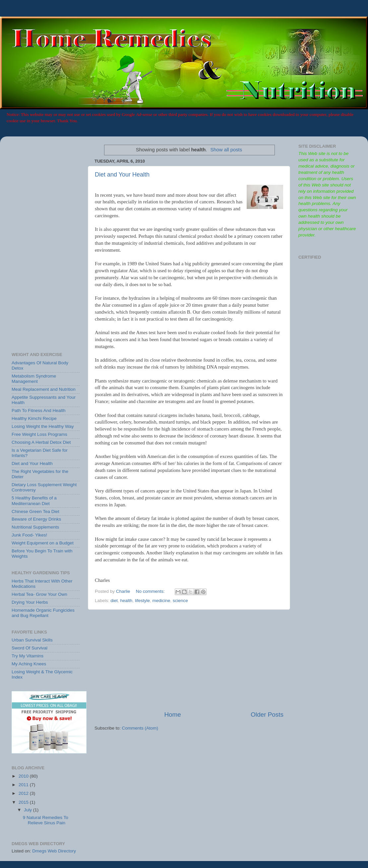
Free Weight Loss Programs (39, 434)
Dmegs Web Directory (54, 851)
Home (172, 715)
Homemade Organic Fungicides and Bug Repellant (43, 613)
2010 (24, 776)
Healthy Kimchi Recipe (34, 418)
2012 (24, 793)
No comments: (151, 591)
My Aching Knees (29, 664)
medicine (161, 601)
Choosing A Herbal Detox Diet (41, 442)
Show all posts (226, 150)
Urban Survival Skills (32, 640)
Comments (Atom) (140, 728)
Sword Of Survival (30, 648)
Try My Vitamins (28, 656)
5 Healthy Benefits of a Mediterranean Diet (34, 501)
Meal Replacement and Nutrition (44, 389)
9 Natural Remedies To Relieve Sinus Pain (46, 820)
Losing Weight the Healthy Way (43, 426)
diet (114, 601)
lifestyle (142, 601)
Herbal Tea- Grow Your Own (39, 594)
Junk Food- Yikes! (29, 535)
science (180, 601)
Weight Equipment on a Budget (43, 543)
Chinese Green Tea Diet (35, 511)
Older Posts (267, 715)
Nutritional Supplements (35, 527)
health (126, 601)
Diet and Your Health (122, 175)
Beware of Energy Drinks (36, 519)
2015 (24, 802)
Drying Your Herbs (30, 602)
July (29, 810)
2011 (24, 785)
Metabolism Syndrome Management (34, 379)
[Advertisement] (189, 660)
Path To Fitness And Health (39, 410)
